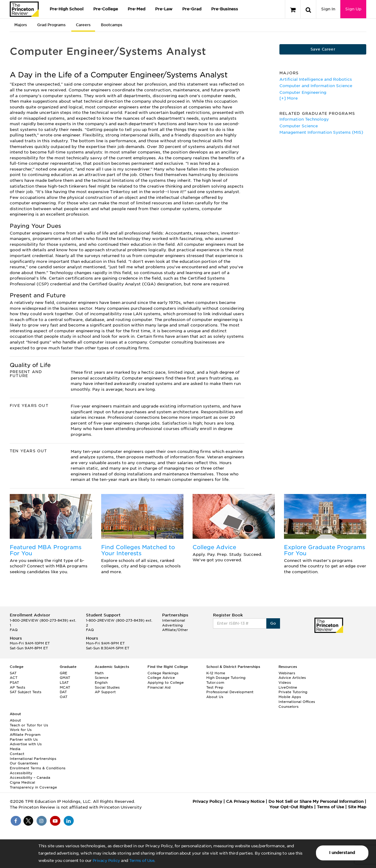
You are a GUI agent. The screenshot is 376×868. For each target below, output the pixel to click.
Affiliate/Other (175, 630)
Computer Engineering (303, 92)
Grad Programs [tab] (51, 25)
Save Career (323, 49)
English (101, 683)
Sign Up (353, 9)
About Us (215, 697)
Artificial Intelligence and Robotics (316, 79)
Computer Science (299, 126)
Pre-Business (225, 9)
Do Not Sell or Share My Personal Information (316, 801)
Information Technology (304, 119)
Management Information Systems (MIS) (321, 132)
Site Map (357, 807)
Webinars (287, 673)
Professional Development (230, 692)
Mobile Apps (290, 697)
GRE (64, 673)
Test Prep (215, 687)
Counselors (289, 707)
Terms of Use (142, 861)
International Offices (297, 702)
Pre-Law (164, 9)
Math (99, 673)
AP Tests (18, 687)
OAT (64, 697)
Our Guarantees (24, 763)
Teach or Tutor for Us (29, 725)
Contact (17, 754)
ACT (14, 678)
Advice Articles (292, 678)
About (15, 720)
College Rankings (163, 673)
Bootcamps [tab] (112, 25)
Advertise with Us (26, 744)
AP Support (105, 692)
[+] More (289, 98)
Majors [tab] (21, 25)
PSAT (14, 683)
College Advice (214, 547)
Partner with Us (24, 739)
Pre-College (106, 9)
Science (102, 678)
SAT (13, 673)
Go (273, 623)
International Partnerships (33, 759)
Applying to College (166, 683)
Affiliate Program (25, 735)
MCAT (65, 687)
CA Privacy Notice (245, 801)
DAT (63, 692)
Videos (285, 683)
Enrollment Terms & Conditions (38, 768)
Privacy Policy (106, 861)
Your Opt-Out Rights (291, 807)
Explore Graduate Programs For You (325, 550)
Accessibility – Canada (30, 778)
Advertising (172, 625)
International (174, 620)
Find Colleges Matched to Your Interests (138, 550)
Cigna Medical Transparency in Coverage (33, 785)
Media (15, 749)
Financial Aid (159, 687)
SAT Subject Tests (26, 692)
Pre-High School (67, 9)
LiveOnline (288, 687)
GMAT (65, 678)
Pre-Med (137, 9)
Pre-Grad (192, 9)
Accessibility (21, 773)
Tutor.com (215, 683)
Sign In (328, 9)
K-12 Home (216, 673)
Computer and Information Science (316, 86)
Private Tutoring (293, 692)
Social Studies (107, 687)
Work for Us (21, 730)
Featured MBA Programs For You (46, 550)
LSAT (64, 683)
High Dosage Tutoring (226, 678)
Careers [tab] (83, 25)
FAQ (14, 630)
